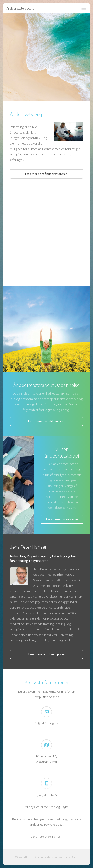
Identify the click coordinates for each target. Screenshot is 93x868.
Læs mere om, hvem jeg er (47, 654)
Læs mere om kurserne (62, 519)
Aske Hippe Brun (66, 857)
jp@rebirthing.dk (46, 723)
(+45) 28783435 (47, 795)
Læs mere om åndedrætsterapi (47, 174)
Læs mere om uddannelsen (47, 421)
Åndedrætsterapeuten (21, 8)
